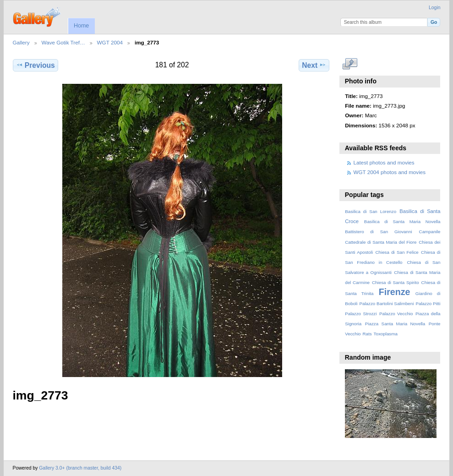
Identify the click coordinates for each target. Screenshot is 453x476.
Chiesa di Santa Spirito (396, 282)
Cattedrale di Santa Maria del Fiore (381, 242)
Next (314, 65)
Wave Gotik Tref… (63, 42)
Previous (35, 65)
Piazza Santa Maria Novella (395, 324)
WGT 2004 (110, 42)
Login (434, 8)
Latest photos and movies (384, 162)
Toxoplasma (386, 334)
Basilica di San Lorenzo (371, 211)
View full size (350, 64)
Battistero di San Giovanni (378, 232)
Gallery (21, 42)
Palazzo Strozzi (361, 314)
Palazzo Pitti (428, 304)
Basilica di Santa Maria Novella (402, 222)
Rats (367, 334)
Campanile (430, 232)
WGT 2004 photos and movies (390, 172)
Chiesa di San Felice (397, 252)
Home (81, 26)
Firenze (395, 292)
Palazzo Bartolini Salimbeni (386, 304)
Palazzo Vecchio (396, 314)
